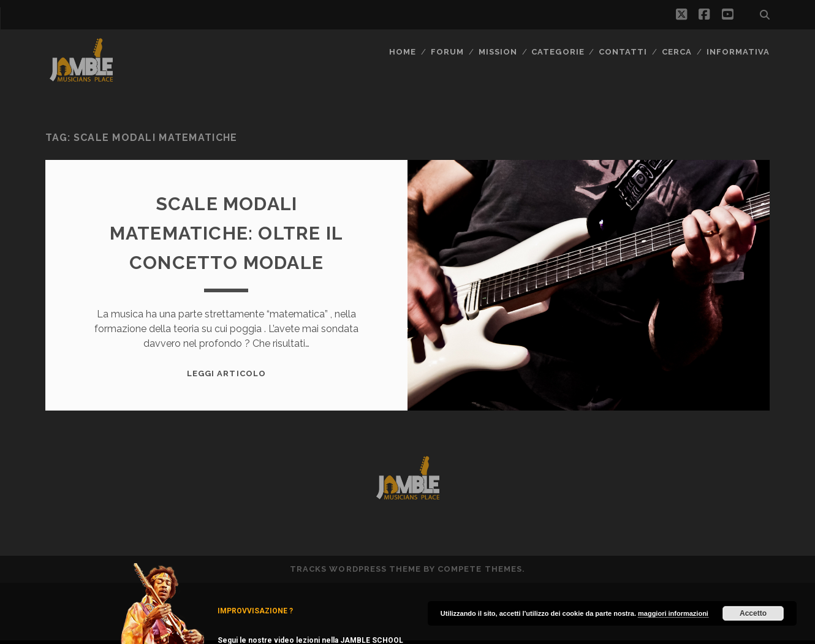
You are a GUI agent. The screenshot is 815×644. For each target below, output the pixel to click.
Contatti (623, 52)
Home (403, 52)
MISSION (498, 52)
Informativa (738, 52)
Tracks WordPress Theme (355, 569)
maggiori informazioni (673, 613)
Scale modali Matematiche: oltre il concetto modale (226, 233)
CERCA (677, 52)
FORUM (447, 52)
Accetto (753, 613)
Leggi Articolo (226, 373)
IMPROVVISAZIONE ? (255, 611)
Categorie (558, 52)
